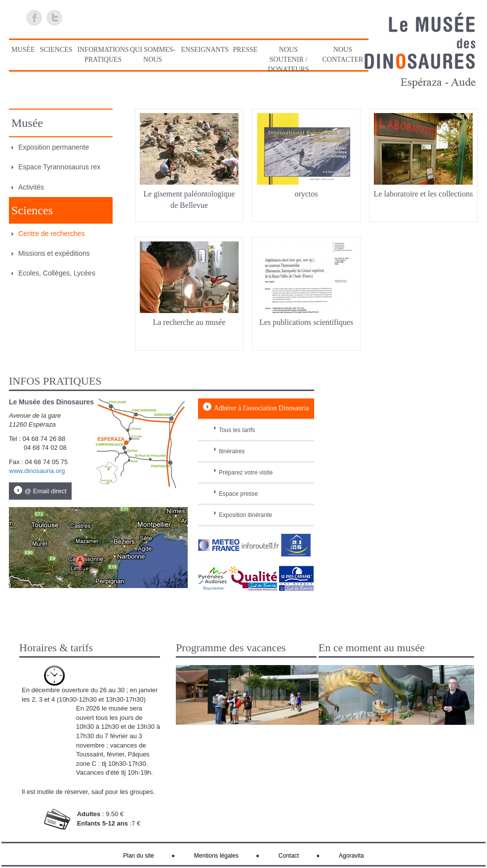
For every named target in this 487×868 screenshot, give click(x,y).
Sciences (56, 50)
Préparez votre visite (246, 473)
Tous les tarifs (237, 430)
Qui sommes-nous (153, 55)
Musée (23, 50)
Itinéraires (232, 451)
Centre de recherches (52, 234)
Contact (289, 856)
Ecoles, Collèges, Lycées (57, 273)
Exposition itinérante (245, 515)
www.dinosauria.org (37, 471)
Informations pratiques (103, 55)
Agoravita (351, 856)
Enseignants (205, 50)
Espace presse (238, 494)
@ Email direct (46, 491)
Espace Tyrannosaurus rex (59, 167)
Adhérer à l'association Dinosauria (262, 408)
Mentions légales (216, 856)
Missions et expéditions (54, 253)
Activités (31, 187)
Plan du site (139, 856)
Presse (245, 50)
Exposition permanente (54, 147)
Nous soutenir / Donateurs (288, 59)
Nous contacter (343, 55)
